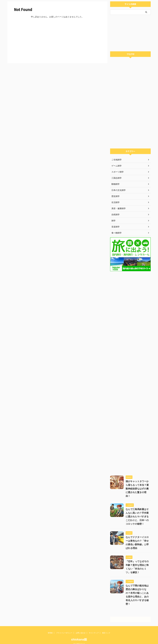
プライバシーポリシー (64, 626)
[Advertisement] (57, 40)
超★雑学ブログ (79, 637)
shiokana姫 (79, 632)
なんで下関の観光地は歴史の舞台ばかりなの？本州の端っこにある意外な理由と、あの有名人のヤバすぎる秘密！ (138, 589)
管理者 (50, 626)
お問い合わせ (81, 626)
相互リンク (106, 626)
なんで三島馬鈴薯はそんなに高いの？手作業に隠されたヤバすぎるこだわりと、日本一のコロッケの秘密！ (138, 513)
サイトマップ (94, 626)
